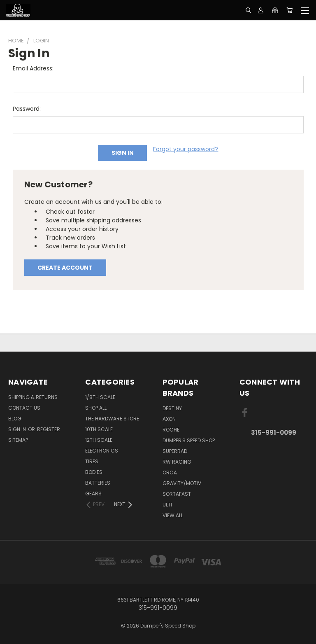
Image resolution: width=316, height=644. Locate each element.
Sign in (18, 429)
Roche (171, 430)
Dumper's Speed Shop (189, 440)
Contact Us (24, 408)
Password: (27, 109)
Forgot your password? (186, 149)
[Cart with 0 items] (289, 10)
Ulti (167, 505)
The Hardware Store (112, 419)
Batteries (98, 483)
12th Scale (99, 440)
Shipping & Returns (33, 397)
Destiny (172, 408)
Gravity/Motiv (182, 483)
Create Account (65, 268)
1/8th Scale (100, 397)
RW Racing (177, 462)
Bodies (94, 472)
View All (173, 515)
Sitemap (18, 440)
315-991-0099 (274, 433)
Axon (169, 419)
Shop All (96, 408)
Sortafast (177, 494)
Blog (15, 419)
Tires (92, 461)
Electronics (102, 451)
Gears (93, 493)
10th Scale (99, 429)
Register (49, 429)
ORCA (170, 472)
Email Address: (33, 68)
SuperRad (175, 451)
